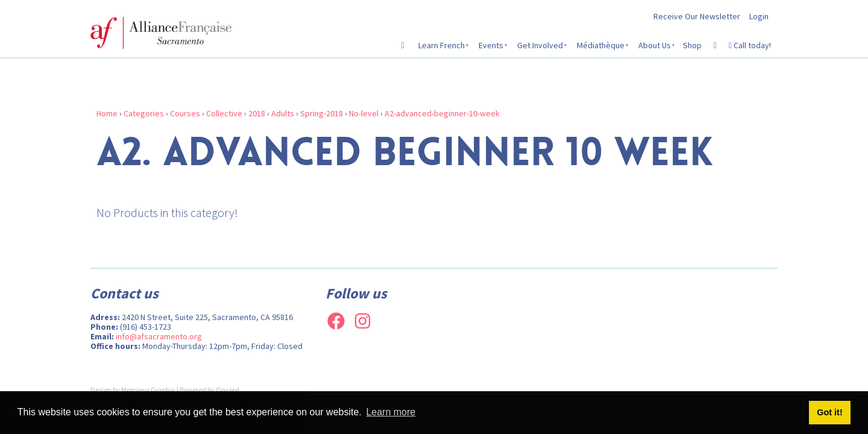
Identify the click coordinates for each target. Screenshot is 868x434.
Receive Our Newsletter (697, 16)
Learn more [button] (391, 412)
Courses (185, 113)
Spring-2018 (322, 113)
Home (107, 113)
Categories (144, 113)
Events (491, 45)
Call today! (750, 45)
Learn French (442, 45)
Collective (224, 113)
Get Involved (540, 45)
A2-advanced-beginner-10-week (442, 113)
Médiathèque (601, 45)
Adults (283, 113)
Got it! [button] (829, 412)
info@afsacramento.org (159, 336)
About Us (655, 45)
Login (759, 16)
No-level (364, 113)
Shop (692, 45)
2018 (257, 113)
